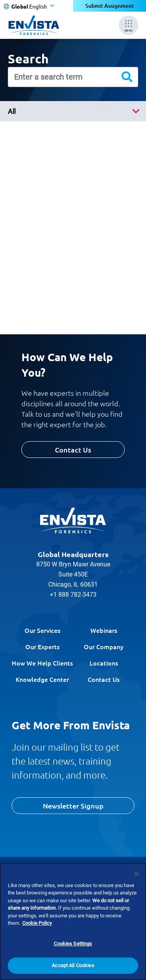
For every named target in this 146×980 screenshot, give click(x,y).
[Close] (137, 874)
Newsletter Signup (73, 806)
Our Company (104, 646)
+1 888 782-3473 (73, 595)
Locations (104, 663)
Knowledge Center (42, 679)
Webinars (104, 630)
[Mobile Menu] (128, 25)
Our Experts (42, 646)
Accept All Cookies (73, 966)
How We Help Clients (42, 663)
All (12, 111)
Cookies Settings (73, 944)
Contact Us (73, 450)
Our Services (42, 630)
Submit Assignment (110, 6)
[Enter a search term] (73, 77)
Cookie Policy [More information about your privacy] (37, 923)
